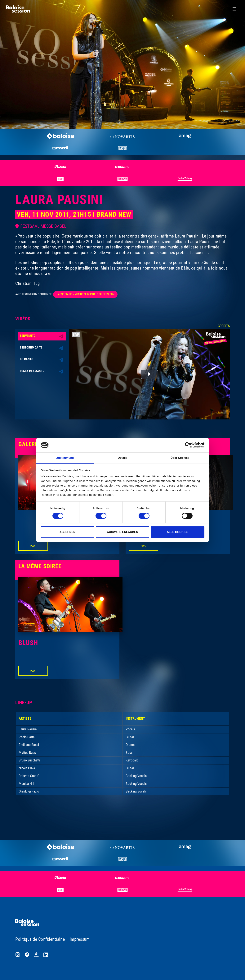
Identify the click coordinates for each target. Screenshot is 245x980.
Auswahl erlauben (122, 532)
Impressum (80, 939)
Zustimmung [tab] (65, 458)
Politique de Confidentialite (40, 939)
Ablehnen (67, 532)
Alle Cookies (178, 532)
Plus (33, 546)
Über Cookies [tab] (180, 458)
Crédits (224, 326)
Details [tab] (122, 458)
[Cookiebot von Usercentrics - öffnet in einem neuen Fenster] (188, 445)
